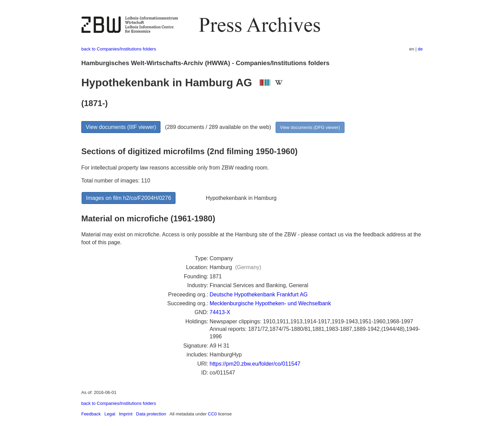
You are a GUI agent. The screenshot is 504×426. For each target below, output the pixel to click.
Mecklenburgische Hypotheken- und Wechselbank (270, 303)
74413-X (220, 312)
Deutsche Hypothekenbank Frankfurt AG (259, 295)
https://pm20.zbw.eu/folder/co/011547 (255, 364)
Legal (110, 414)
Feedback (91, 414)
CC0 (212, 414)
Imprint (126, 414)
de (420, 49)
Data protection (151, 414)
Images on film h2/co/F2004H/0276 (129, 198)
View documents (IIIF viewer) (121, 127)
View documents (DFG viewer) (310, 127)
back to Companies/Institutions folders (119, 49)
